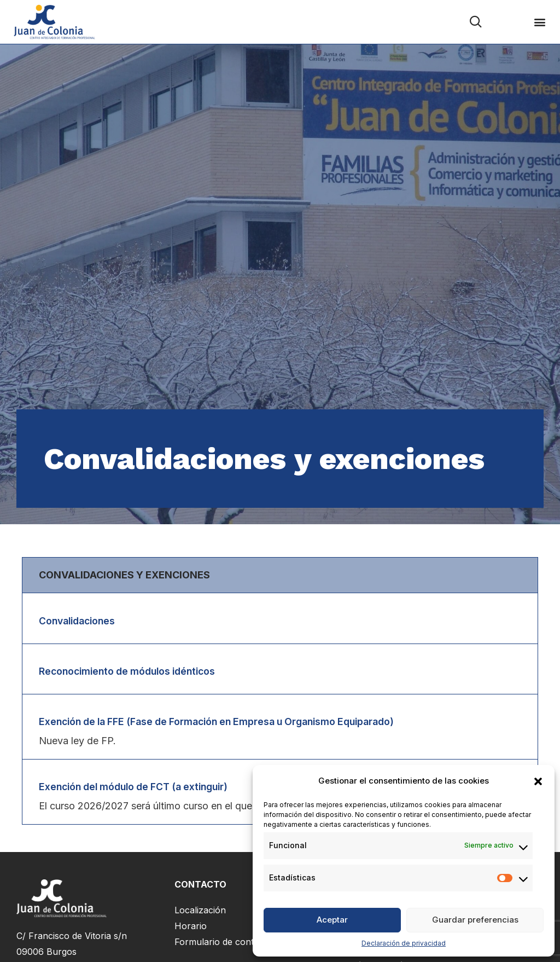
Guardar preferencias (475, 920)
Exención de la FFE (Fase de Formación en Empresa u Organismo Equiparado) (226, 723)
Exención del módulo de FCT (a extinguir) (139, 789)
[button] (538, 781)
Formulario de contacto (223, 944)
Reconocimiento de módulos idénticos (132, 672)
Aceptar (332, 920)
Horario (191, 929)
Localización (200, 913)
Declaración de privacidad (404, 943)
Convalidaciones (80, 621)
